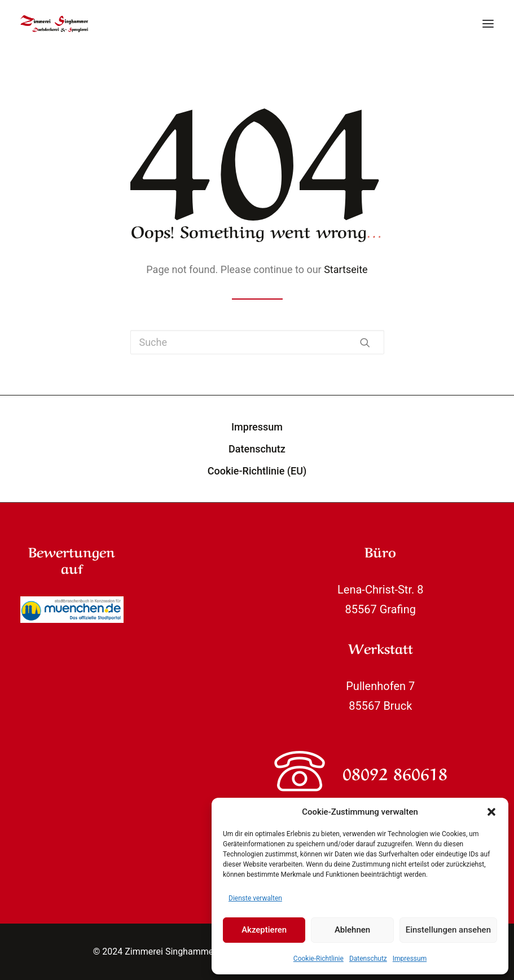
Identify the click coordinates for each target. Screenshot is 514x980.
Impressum (410, 959)
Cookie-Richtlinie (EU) (257, 471)
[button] (491, 812)
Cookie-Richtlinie (318, 959)
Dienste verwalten (255, 898)
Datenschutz (368, 959)
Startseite (346, 269)
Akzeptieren (264, 930)
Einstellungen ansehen (448, 930)
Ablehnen (352, 930)
